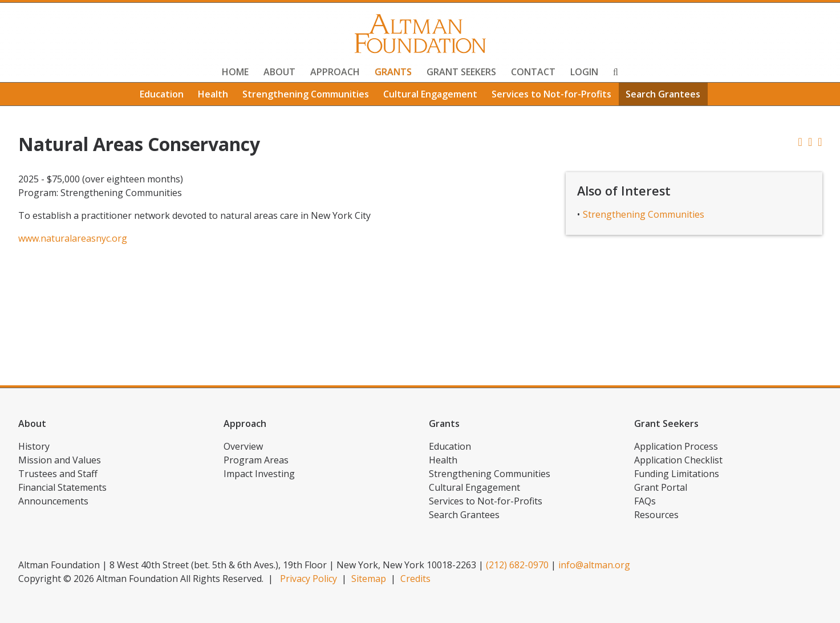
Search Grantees (663, 94)
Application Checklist (678, 460)
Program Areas (256, 460)
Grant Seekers (461, 72)
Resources (656, 515)
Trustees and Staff (58, 474)
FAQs (645, 501)
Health (213, 94)
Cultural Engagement (430, 94)
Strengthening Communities (306, 94)
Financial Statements (62, 487)
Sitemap (369, 579)
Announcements (53, 501)
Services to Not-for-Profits (551, 94)
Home (235, 72)
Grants (393, 72)
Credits (415, 579)
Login (584, 72)
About (279, 72)
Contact (533, 72)
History (34, 446)
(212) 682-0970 (517, 565)
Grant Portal (661, 487)
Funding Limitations (677, 474)
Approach (335, 72)
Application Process (676, 446)
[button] (820, 142)
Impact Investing (259, 474)
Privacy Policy (309, 579)
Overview (243, 446)
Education (162, 94)
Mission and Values (60, 460)
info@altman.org (594, 565)
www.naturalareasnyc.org (73, 238)
